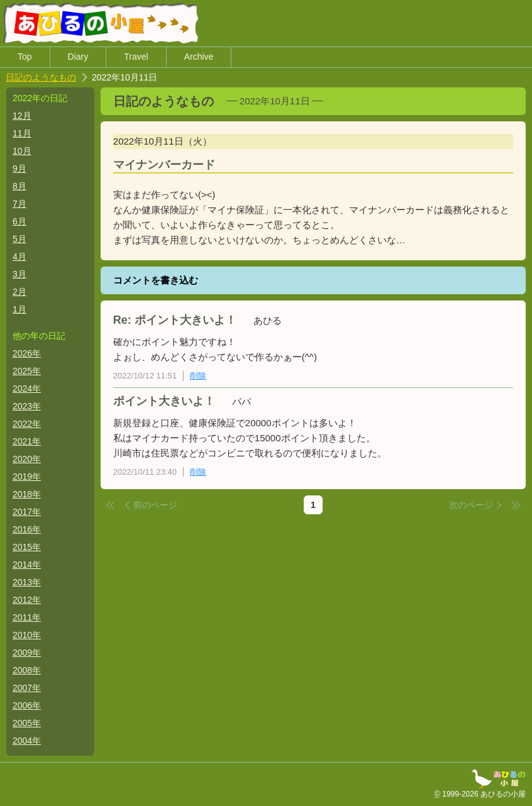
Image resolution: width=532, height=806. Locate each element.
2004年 (27, 741)
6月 (19, 221)
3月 (19, 274)
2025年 (27, 371)
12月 (22, 116)
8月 (19, 186)
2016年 (27, 529)
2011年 (27, 617)
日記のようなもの (41, 77)
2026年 (27, 353)
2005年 (27, 723)
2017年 (27, 512)
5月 (19, 239)
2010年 (27, 635)
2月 (19, 292)
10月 (22, 151)
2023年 (27, 406)
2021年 (27, 441)
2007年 (27, 688)
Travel (136, 57)
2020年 (27, 459)
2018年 (27, 494)
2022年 (27, 424)
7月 (19, 204)
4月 (19, 257)
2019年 (27, 477)
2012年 (27, 600)
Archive (199, 57)
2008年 (27, 670)
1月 (19, 309)
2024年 (27, 389)
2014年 (27, 565)
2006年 (27, 705)
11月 (22, 133)
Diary (78, 57)
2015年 (27, 547)
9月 (19, 168)
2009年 (27, 653)
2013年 (27, 582)
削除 (198, 376)
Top (25, 57)
